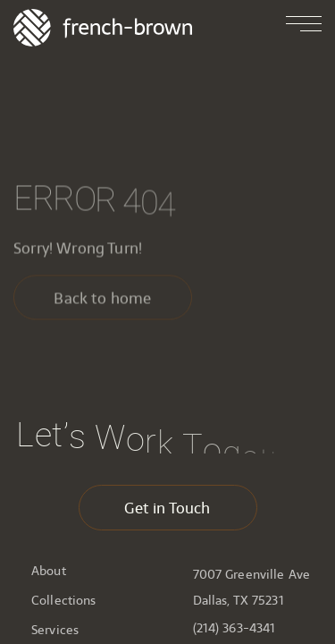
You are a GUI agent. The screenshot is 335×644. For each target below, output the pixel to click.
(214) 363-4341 (234, 628)
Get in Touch (167, 508)
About (49, 571)
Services (55, 630)
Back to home (102, 300)
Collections (64, 600)
